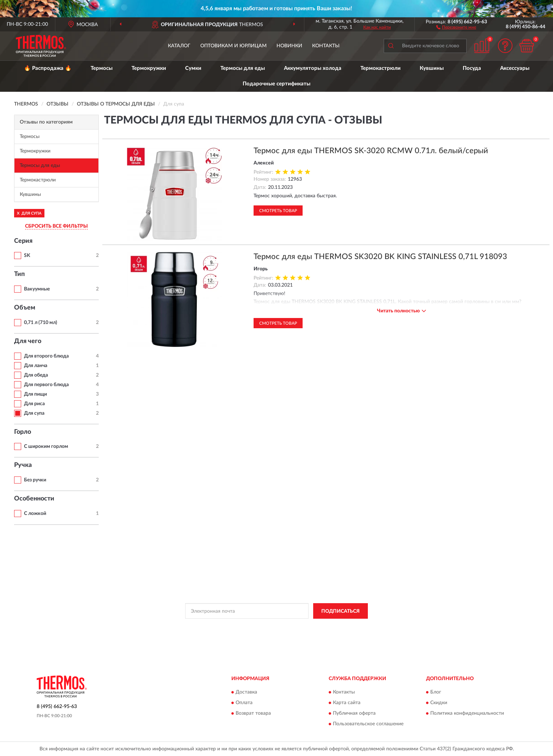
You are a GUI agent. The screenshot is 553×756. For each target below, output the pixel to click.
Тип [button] (19, 274)
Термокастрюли (381, 68)
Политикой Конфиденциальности (274, 627)
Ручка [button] (23, 465)
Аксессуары (515, 68)
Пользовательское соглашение (368, 724)
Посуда (472, 68)
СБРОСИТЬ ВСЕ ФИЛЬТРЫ (56, 226)
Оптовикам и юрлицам (233, 46)
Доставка (246, 692)
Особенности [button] (34, 499)
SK (27, 256)
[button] (456, 27)
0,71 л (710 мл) (41, 323)
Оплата (244, 703)
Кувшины (432, 68)
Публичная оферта (354, 713)
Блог (436, 692)
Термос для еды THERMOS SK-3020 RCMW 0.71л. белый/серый (371, 151)
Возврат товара (253, 713)
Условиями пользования (336, 627)
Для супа (34, 413)
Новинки (289, 46)
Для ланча (36, 366)
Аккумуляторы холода (313, 68)
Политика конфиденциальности (467, 713)
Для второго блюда (46, 356)
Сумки (193, 68)
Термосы (102, 68)
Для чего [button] (28, 341)
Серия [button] (23, 241)
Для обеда (36, 375)
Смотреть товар (278, 211)
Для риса (34, 404)
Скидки (439, 703)
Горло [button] (23, 432)
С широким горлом (46, 446)
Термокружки (149, 68)
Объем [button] (25, 308)
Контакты (326, 46)
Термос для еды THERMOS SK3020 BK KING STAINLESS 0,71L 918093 (380, 257)
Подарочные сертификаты (276, 84)
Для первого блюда (46, 385)
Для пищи (35, 394)
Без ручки (35, 480)
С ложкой (35, 514)
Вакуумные (37, 289)
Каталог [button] (179, 46)
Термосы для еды (243, 68)
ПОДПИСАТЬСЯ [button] (341, 611)
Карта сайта (347, 703)
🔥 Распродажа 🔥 (48, 68)
